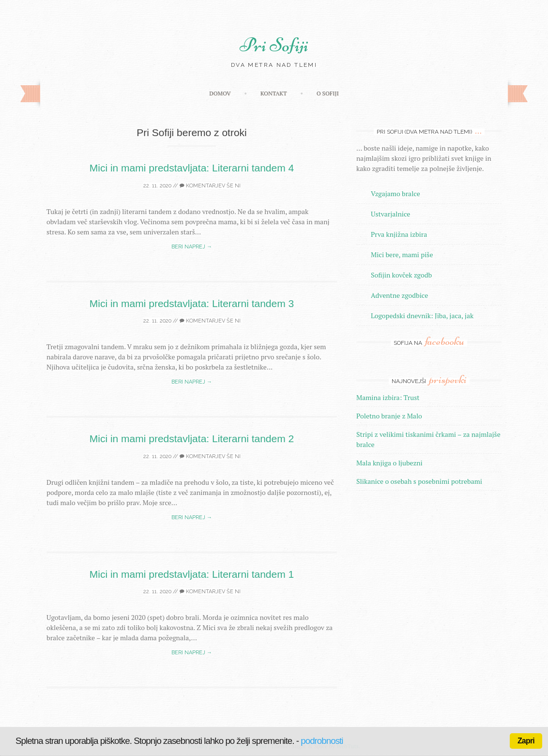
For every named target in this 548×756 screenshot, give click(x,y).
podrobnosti (322, 741)
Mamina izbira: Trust (388, 397)
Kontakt (274, 93)
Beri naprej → (192, 247)
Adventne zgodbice (399, 295)
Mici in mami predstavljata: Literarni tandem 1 (192, 574)
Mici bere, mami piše (402, 255)
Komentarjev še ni (210, 186)
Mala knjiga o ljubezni (389, 463)
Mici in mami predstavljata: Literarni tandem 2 (192, 439)
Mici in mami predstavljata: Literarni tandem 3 (192, 303)
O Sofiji (328, 93)
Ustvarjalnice (390, 214)
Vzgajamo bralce (396, 193)
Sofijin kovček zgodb (401, 275)
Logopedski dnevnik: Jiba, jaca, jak (422, 316)
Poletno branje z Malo (389, 416)
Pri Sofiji (274, 45)
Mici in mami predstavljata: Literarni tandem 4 (192, 168)
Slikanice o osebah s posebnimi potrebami (419, 481)
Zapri (526, 741)
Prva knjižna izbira (399, 234)
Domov (220, 93)
